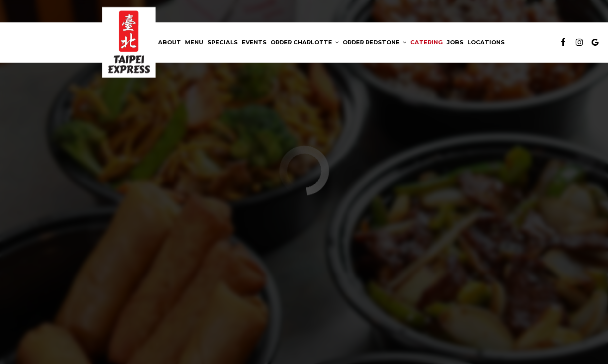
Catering (427, 42)
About (170, 42)
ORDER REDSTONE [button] (374, 42)
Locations (486, 42)
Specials (222, 42)
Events (254, 42)
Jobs (455, 42)
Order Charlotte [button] (304, 42)
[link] (129, 43)
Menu (194, 42)
